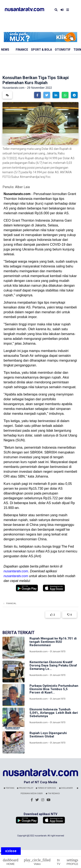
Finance (22, 50)
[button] (37, 95)
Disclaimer (66, 788)
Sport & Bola (41, 50)
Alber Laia (22, 187)
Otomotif (63, 50)
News (5, 50)
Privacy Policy (25, 788)
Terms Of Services (46, 788)
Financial (11, 603)
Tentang (9, 788)
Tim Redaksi (53, 794)
